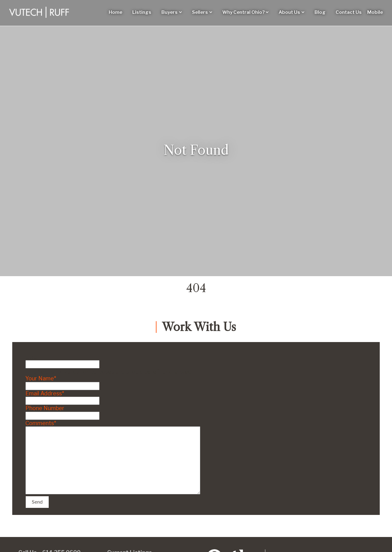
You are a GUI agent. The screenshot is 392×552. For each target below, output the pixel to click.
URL (31, 357)
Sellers (200, 12)
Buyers (170, 12)
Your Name (41, 378)
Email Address (45, 393)
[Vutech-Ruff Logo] (39, 12)
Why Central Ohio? (243, 12)
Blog (320, 12)
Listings (142, 12)
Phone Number (45, 408)
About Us (289, 12)
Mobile (375, 12)
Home (115, 12)
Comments (41, 423)
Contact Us (349, 12)
